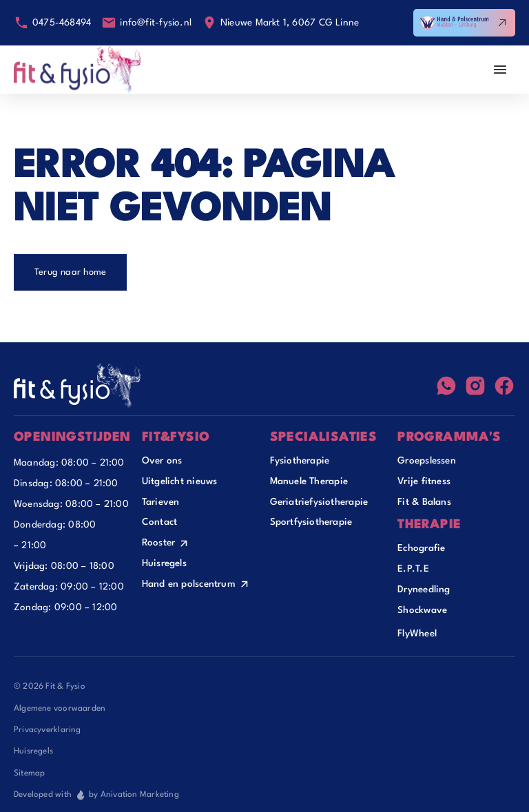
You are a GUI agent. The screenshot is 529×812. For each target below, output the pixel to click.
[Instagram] (475, 386)
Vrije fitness (424, 481)
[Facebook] (504, 386)
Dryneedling (424, 590)
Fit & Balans (424, 502)
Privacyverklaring (48, 730)
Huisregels (164, 563)
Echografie (421, 548)
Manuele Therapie (309, 481)
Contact (160, 522)
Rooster (159, 543)
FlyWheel (417, 634)
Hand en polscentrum (189, 584)
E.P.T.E (413, 569)
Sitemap (30, 773)
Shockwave (422, 610)
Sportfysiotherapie (311, 522)
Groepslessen (427, 461)
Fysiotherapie (300, 461)
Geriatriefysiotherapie (319, 502)
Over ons (162, 461)
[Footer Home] (77, 386)
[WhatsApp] (446, 386)
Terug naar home (70, 272)
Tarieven (161, 502)
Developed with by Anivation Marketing (96, 795)
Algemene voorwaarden (60, 709)
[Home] (77, 70)
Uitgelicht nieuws (180, 481)
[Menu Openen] (500, 70)
